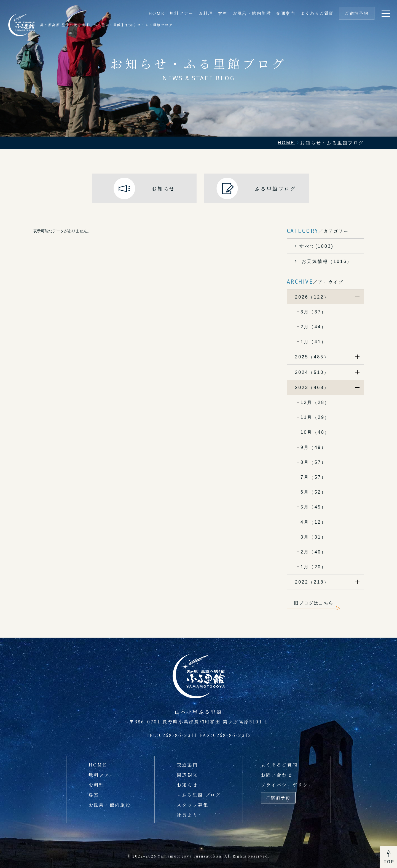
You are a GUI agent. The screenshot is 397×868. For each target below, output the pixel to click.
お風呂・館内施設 (252, 13)
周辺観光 (187, 775)
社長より (187, 815)
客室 (223, 13)
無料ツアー (182, 13)
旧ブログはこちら (314, 603)
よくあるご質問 (317, 13)
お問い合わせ (277, 775)
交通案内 (286, 13)
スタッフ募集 (193, 805)
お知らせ (187, 785)
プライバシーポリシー (287, 785)
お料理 (206, 13)
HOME (156, 13)
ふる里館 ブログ (201, 795)
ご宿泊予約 (357, 13)
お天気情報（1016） (326, 261)
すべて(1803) (316, 246)
